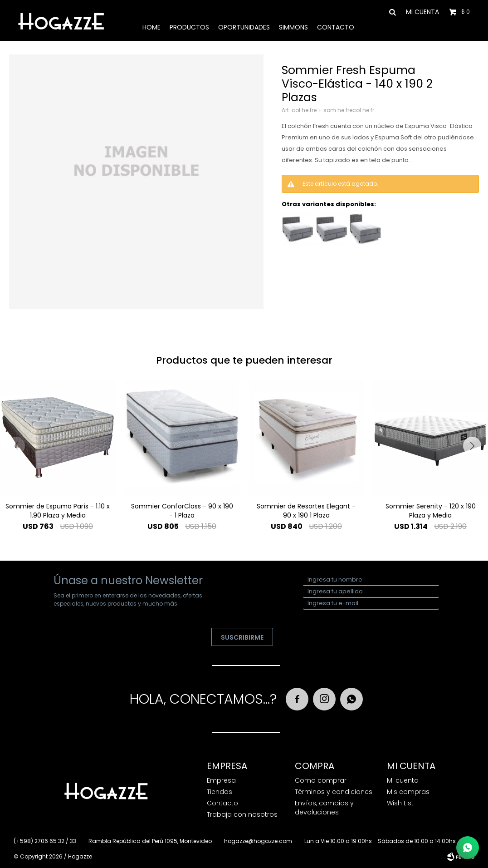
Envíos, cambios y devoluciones (324, 808)
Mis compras (408, 792)
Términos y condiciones (334, 792)
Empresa (221, 780)
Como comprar (321, 780)
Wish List (400, 803)
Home (151, 27)
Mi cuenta (403, 780)
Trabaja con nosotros (242, 814)
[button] (472, 446)
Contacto (336, 27)
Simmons (293, 27)
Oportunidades (244, 27)
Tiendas (220, 792)
